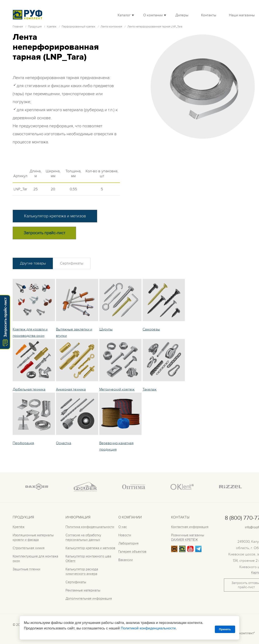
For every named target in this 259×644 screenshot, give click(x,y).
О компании (153, 15)
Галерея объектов (132, 552)
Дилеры (182, 15)
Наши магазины (242, 15)
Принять (225, 629)
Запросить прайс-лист (44, 233)
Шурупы (106, 329)
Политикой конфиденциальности (148, 628)
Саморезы (151, 329)
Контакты (209, 15)
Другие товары (33, 263)
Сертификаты (72, 263)
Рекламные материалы (83, 590)
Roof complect (29, 15)
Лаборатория (128, 543)
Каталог (124, 15)
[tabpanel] (203, 87)
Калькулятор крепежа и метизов (55, 216)
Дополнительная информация (89, 599)
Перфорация (23, 443)
